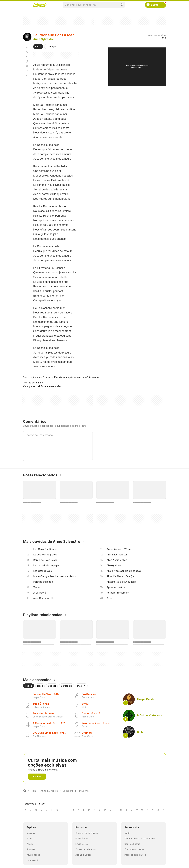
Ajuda (127, 833)
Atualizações (33, 855)
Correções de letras (86, 849)
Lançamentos (33, 860)
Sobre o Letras (132, 844)
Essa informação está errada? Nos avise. (77, 377)
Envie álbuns (82, 838)
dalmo (39, 383)
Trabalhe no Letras (134, 849)
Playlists (31, 849)
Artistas (31, 838)
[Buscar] (122, 5)
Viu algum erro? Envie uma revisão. (42, 386)
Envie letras (82, 844)
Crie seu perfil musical (87, 833)
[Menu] (27, 5)
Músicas (31, 833)
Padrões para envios (135, 855)
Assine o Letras (83, 855)
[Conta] (163, 5)
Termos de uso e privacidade (140, 838)
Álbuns (30, 844)
